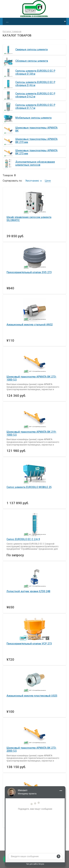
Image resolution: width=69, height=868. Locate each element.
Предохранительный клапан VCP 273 (29, 644)
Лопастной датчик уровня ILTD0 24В (28, 591)
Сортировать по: (13, 181)
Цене (48, 181)
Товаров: (8, 175)
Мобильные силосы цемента (33, 118)
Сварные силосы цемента (32, 49)
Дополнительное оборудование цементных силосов (35, 163)
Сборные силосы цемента (32, 61)
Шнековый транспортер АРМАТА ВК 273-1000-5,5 (32, 378)
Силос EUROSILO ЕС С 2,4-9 (23, 539)
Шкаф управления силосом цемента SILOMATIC (29, 219)
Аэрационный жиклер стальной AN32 (30, 325)
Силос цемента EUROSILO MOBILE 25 (29, 487)
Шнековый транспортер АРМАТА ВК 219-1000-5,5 (32, 433)
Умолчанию (32, 181)
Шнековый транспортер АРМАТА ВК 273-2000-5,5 (32, 749)
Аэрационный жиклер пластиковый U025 (32, 696)
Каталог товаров (12, 31)
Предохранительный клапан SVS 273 (29, 272)
